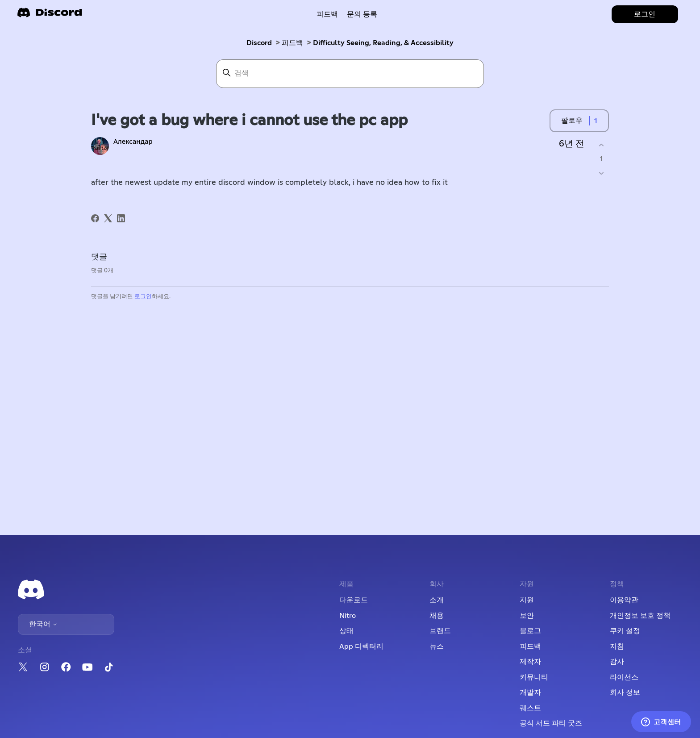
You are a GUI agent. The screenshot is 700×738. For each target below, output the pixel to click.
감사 (617, 662)
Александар (133, 142)
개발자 (530, 692)
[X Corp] (108, 218)
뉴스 (437, 646)
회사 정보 (625, 692)
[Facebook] (95, 218)
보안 (527, 616)
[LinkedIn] (121, 218)
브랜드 (440, 631)
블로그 (530, 631)
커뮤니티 (534, 677)
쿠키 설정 (625, 631)
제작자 (530, 662)
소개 (437, 600)
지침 (617, 646)
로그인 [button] (645, 14)
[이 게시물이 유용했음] (601, 145)
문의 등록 (362, 14)
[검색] (350, 74)
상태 (346, 631)
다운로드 (354, 600)
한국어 (43, 624)
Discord (259, 43)
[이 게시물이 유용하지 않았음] (601, 173)
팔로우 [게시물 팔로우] (572, 121)
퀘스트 (530, 708)
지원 (527, 600)
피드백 (327, 14)
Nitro (348, 616)
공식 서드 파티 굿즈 (551, 723)
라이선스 (624, 677)
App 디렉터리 (361, 646)
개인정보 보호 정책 (640, 616)
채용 (437, 616)
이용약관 (624, 600)
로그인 (143, 297)
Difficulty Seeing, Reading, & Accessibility (383, 43)
